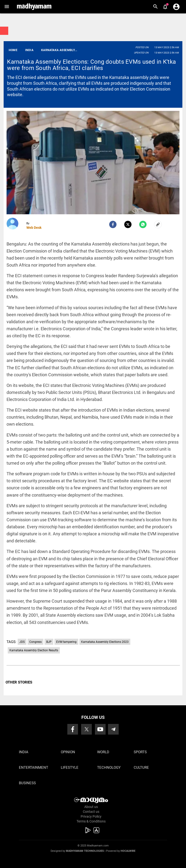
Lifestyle (70, 768)
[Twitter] (128, 224)
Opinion (68, 752)
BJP (49, 642)
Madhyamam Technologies (85, 851)
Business (27, 783)
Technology (109, 768)
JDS (22, 642)
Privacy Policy (91, 816)
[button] (7, 7)
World (103, 752)
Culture (141, 768)
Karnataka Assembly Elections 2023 (105, 642)
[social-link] (158, 224)
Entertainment (34, 768)
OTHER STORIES (19, 682)
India (24, 752)
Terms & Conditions (91, 821)
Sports (140, 752)
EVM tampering (66, 642)
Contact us (91, 812)
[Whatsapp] (143, 224)
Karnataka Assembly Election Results (34, 650)
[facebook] (113, 224)
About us (91, 807)
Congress (35, 642)
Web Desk (34, 228)
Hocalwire (128, 851)
